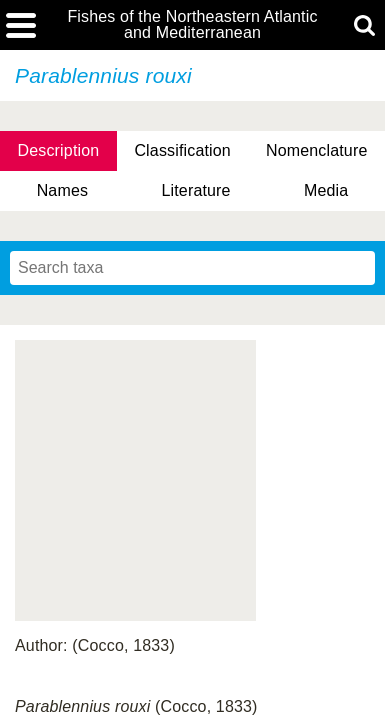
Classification (182, 150)
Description (59, 150)
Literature (195, 190)
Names (62, 190)
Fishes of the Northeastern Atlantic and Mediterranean (192, 25)
